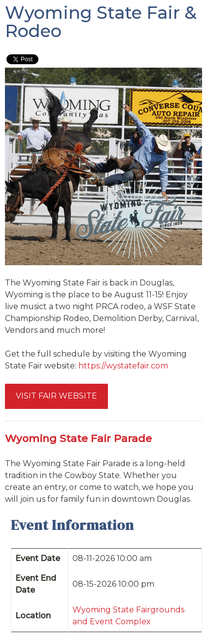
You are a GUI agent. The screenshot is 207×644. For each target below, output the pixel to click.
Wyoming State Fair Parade (78, 438)
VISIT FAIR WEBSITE (56, 396)
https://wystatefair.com (123, 366)
